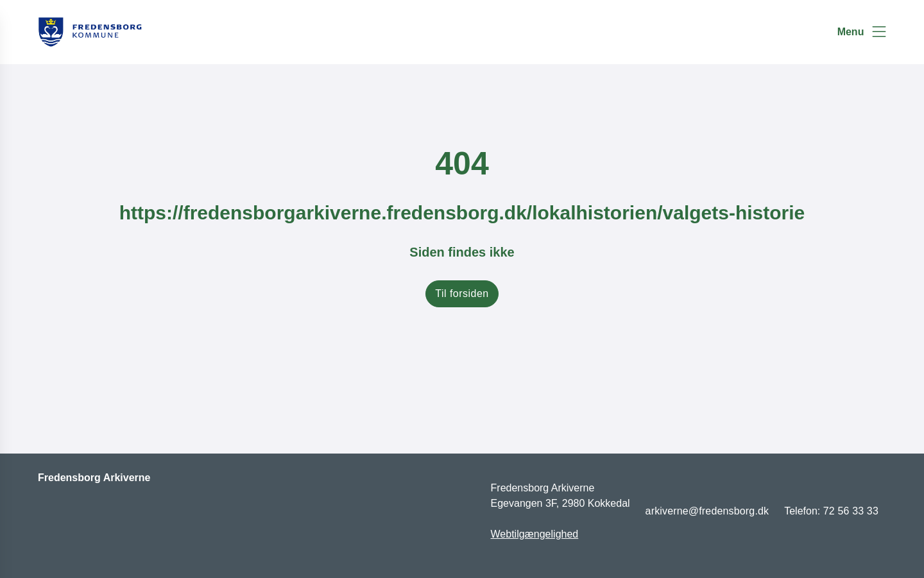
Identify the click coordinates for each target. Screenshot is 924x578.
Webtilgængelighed (535, 534)
